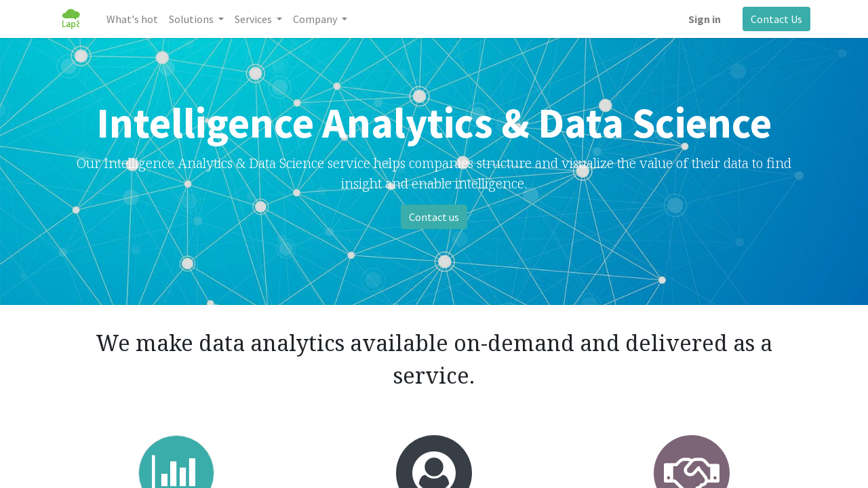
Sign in (705, 19)
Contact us (434, 217)
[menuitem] (132, 19)
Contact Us (776, 19)
